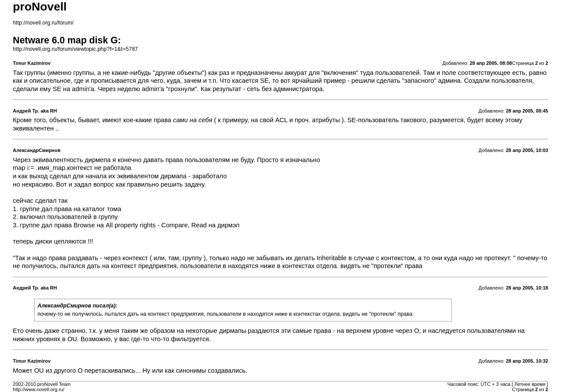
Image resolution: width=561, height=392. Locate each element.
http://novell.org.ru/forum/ (43, 23)
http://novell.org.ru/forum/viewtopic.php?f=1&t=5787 (75, 49)
